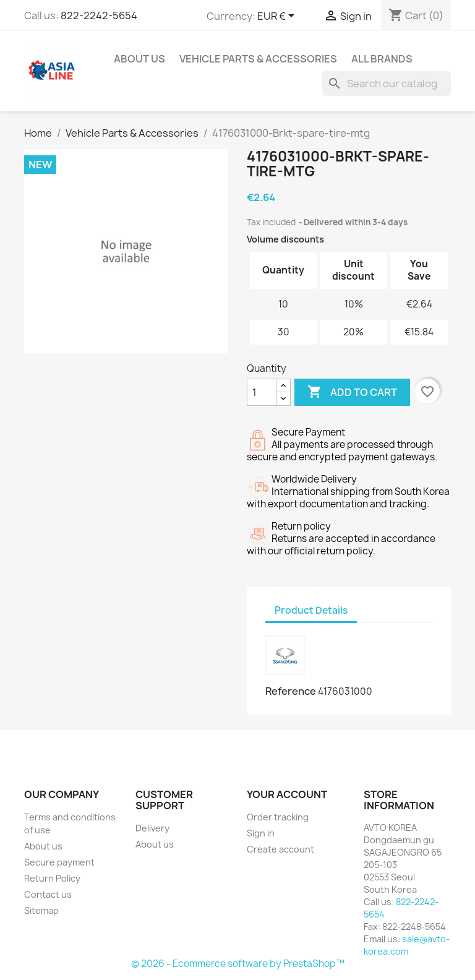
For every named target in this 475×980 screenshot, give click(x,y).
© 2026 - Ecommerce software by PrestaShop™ (238, 964)
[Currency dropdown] (278, 17)
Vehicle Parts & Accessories (258, 59)
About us (139, 59)
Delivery (152, 828)
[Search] (387, 84)
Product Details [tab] (311, 610)
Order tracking (278, 817)
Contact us (48, 894)
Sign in (261, 833)
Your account (287, 794)
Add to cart (352, 392)
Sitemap (41, 910)
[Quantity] (262, 392)
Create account (280, 849)
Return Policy (52, 878)
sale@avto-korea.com (407, 945)
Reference (291, 691)
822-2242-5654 (99, 15)
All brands (382, 59)
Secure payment (59, 862)
